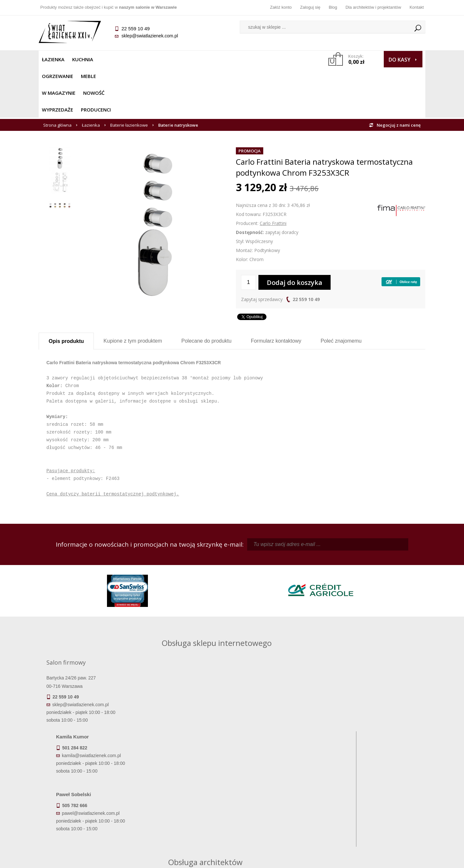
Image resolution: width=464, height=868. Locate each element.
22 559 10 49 (306, 249)
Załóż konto (281, 7)
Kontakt (417, 7)
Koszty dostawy (87, 798)
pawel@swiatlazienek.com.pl (187, 693)
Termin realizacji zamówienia (87, 780)
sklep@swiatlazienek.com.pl (150, 36)
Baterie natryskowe (178, 75)
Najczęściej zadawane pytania (184, 789)
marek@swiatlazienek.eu (335, 669)
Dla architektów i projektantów (373, 7)
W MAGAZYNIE (179, 59)
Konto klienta (280, 807)
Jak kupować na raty (184, 798)
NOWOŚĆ (215, 59)
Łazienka (53, 59)
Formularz (276, 291)
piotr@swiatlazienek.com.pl (338, 636)
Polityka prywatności (184, 807)
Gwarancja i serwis (87, 807)
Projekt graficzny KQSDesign (333, 859)
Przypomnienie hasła (280, 798)
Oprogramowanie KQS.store (397, 859)
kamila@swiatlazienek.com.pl (187, 636)
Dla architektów (377, 798)
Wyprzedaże (249, 59)
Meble (147, 59)
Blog (333, 7)
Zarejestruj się (280, 789)
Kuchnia (83, 59)
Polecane (207, 291)
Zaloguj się (310, 7)
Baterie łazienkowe (129, 75)
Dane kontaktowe (377, 780)
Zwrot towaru (87, 816)
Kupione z (133, 291)
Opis (66, 291)
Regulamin (184, 780)
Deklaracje (87, 825)
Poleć (341, 291)
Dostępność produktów (87, 789)
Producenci (287, 59)
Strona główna (57, 75)
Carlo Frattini (273, 173)
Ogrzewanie (116, 59)
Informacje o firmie (377, 789)
